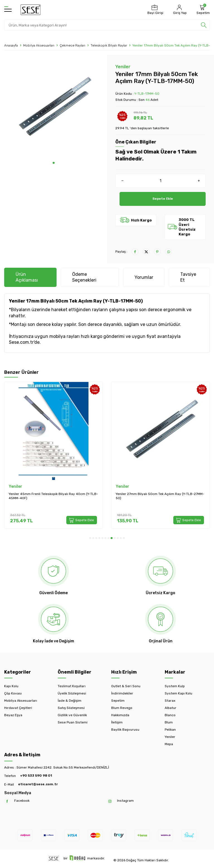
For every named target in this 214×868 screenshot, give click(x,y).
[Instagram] (110, 801)
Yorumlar (144, 277)
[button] (54, 163)
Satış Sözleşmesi (71, 708)
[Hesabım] (179, 10)
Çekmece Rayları (72, 45)
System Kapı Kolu (178, 693)
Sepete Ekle (163, 199)
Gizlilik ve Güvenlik (72, 715)
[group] (53, 108)
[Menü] (8, 9)
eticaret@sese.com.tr (38, 784)
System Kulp (175, 686)
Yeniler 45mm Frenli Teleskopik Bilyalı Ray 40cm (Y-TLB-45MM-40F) (53, 496)
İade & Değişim (70, 701)
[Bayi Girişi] (155, 10)
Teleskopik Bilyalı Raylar (109, 45)
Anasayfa (11, 45)
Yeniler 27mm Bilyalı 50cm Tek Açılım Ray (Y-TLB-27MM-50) (160, 496)
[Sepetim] (202, 10)
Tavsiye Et (188, 277)
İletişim (117, 722)
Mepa (169, 744)
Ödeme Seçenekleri (84, 277)
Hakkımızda (120, 715)
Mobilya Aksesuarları (39, 45)
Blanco (170, 715)
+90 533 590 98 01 (36, 776)
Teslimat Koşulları (72, 686)
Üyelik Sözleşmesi (72, 693)
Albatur (171, 708)
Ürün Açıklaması (27, 277)
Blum (169, 722)
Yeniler (123, 67)
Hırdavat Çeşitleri (18, 708)
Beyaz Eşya (13, 715)
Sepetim (118, 701)
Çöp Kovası (13, 693)
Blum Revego (122, 708)
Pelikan (170, 730)
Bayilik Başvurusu (125, 730)
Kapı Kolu (11, 686)
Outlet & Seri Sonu (126, 686)
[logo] (31, 10)
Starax (170, 701)
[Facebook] (7, 801)
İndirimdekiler (122, 693)
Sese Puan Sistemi (73, 722)
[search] (204, 25)
